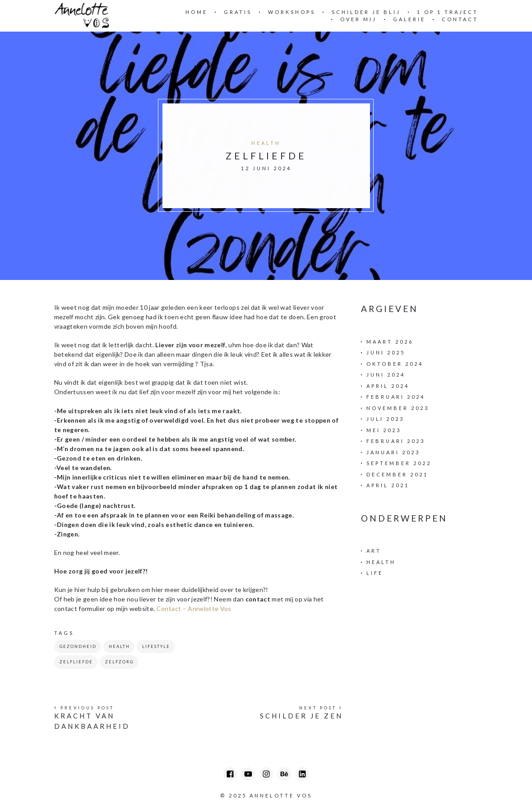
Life (375, 573)
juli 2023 (385, 419)
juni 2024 (386, 375)
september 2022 (399, 463)
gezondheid (78, 646)
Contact (460, 19)
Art (374, 551)
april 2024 (388, 386)
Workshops (292, 12)
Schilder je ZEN (301, 716)
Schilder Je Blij (366, 12)
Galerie (409, 19)
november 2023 (398, 408)
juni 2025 (386, 352)
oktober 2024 (395, 364)
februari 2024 (396, 397)
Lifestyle (156, 646)
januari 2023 (393, 452)
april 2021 (388, 485)
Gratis (238, 12)
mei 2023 (384, 430)
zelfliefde (76, 662)
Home (197, 12)
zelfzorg (119, 662)
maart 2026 (390, 342)
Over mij (359, 19)
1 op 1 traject (448, 12)
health (119, 646)
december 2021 (397, 474)
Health (266, 143)
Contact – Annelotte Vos (194, 608)
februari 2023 (396, 441)
